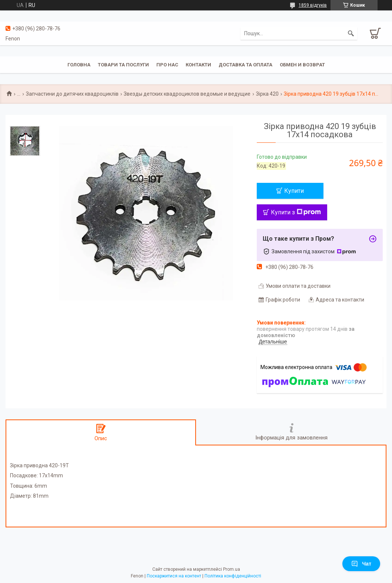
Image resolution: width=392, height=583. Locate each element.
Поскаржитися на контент (174, 576)
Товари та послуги (123, 65)
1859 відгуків (313, 5)
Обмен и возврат (302, 65)
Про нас (167, 65)
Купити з (296, 212)
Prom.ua (232, 569)
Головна (79, 65)
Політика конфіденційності (233, 576)
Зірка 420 (267, 94)
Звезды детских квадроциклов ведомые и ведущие (187, 94)
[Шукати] (351, 33)
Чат (361, 564)
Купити (294, 191)
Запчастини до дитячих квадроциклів (72, 94)
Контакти (198, 65)
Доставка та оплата (245, 65)
